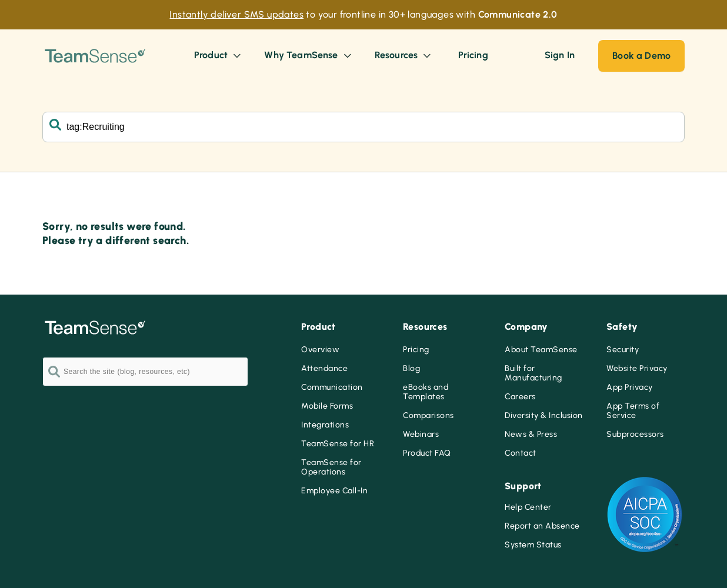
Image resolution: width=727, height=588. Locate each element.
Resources (404, 55)
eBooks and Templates (426, 392)
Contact (521, 453)
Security (623, 350)
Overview (320, 350)
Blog (411, 369)
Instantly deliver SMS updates (236, 14)
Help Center (528, 507)
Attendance (324, 369)
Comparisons (428, 416)
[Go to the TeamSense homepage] (95, 56)
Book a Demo (641, 56)
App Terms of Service (633, 411)
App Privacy (630, 387)
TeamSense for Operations (331, 467)
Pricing (416, 350)
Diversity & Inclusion (544, 416)
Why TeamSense (309, 55)
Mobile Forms (327, 406)
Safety (622, 327)
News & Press (531, 435)
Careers (520, 397)
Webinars (421, 435)
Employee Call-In (334, 491)
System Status (533, 545)
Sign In (560, 55)
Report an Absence (542, 526)
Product (219, 55)
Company (526, 327)
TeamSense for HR (338, 444)
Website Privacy (637, 369)
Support (523, 486)
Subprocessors (635, 435)
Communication (332, 387)
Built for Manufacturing (533, 373)
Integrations (325, 425)
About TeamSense (541, 350)
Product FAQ (427, 453)
